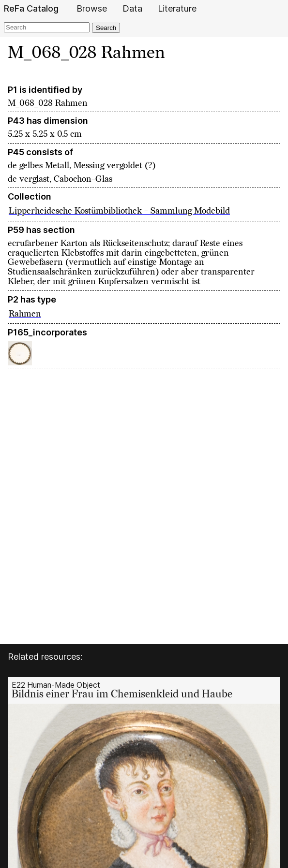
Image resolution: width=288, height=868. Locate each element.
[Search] (47, 27)
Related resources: (45, 657)
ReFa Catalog (31, 9)
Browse (92, 9)
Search (106, 28)
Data (132, 9)
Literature (177, 9)
